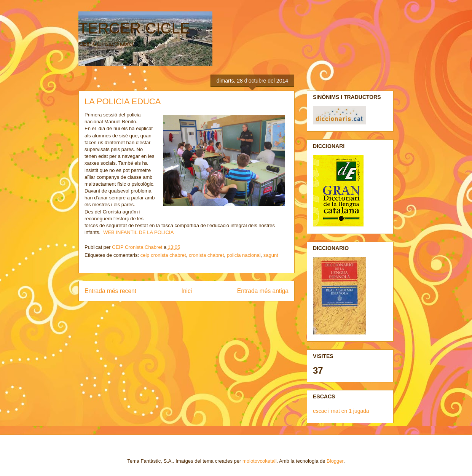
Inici (187, 291)
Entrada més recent (110, 291)
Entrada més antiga (263, 291)
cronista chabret (206, 255)
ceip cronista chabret (163, 255)
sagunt (271, 255)
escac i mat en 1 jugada (341, 411)
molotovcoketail (260, 461)
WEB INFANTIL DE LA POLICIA (138, 232)
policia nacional (244, 255)
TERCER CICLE (134, 28)
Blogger (335, 461)
